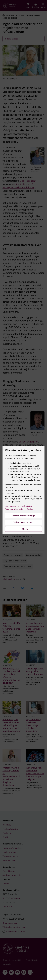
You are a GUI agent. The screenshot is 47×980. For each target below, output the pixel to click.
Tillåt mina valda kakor (23, 522)
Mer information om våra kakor (19, 506)
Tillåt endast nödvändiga (23, 516)
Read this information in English (19, 509)
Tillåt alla (24, 529)
